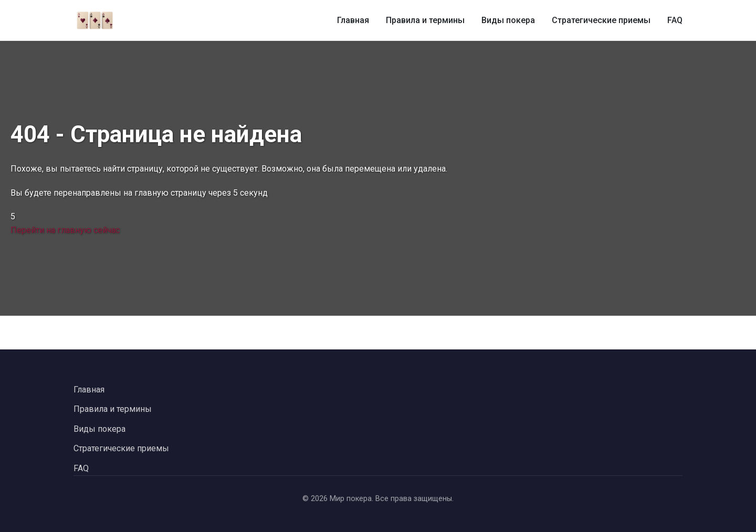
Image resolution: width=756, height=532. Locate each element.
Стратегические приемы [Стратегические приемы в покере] (601, 20)
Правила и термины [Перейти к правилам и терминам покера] (113, 409)
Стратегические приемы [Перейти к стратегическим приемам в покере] (121, 448)
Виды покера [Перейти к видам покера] (99, 429)
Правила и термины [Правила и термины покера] (425, 20)
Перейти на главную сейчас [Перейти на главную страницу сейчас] (65, 230)
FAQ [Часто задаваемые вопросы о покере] (675, 20)
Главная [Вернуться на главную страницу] (89, 390)
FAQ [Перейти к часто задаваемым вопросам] (81, 468)
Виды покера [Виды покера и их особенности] (508, 20)
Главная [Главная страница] (353, 20)
